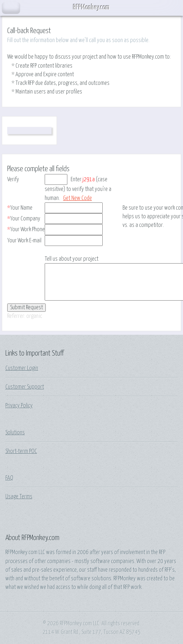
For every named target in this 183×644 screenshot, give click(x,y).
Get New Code (77, 198)
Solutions (15, 433)
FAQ (9, 478)
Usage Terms (19, 497)
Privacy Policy (19, 406)
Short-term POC (21, 451)
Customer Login (22, 368)
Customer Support (25, 387)
